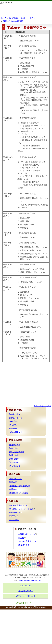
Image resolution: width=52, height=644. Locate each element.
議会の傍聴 (14, 448)
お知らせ (32, 18)
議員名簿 (13, 482)
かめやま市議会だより (19, 505)
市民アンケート (16, 516)
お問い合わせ (25, 586)
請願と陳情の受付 (17, 452)
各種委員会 (14, 421)
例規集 (22, 538)
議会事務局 (14, 462)
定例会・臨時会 (16, 418)
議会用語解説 (15, 466)
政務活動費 (14, 459)
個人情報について (25, 591)
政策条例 (13, 429)
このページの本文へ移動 (0, 1)
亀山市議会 (14, 18)
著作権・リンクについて (25, 596)
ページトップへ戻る (42, 406)
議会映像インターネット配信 (22, 509)
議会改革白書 (24, 545)
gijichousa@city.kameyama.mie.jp (30, 580)
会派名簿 (13, 489)
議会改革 (13, 425)
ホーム (4, 18)
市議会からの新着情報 (13, 21)
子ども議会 (14, 520)
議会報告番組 (16, 513)
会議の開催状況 (16, 432)
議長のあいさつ (16, 479)
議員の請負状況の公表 (19, 493)
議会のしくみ (15, 445)
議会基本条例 (15, 414)
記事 (23, 18)
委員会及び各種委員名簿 (19, 486)
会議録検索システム (28, 534)
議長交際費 (14, 455)
